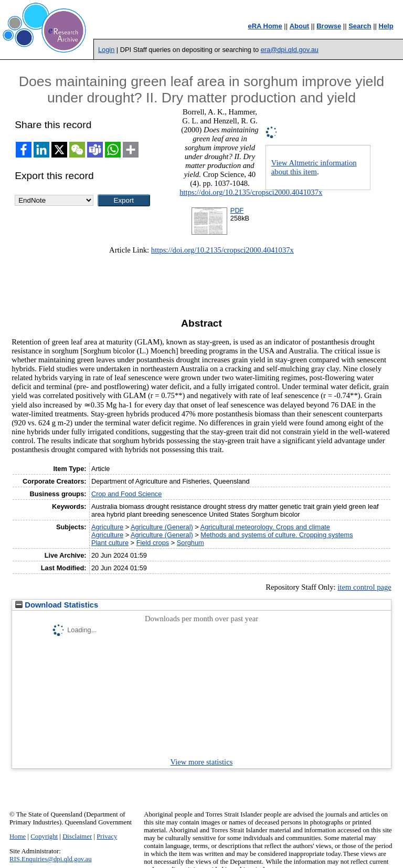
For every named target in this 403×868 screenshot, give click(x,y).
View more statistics (202, 762)
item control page (364, 587)
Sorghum (190, 543)
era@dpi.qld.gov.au (290, 50)
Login (106, 50)
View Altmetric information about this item (314, 167)
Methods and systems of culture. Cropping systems (277, 535)
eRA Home (265, 26)
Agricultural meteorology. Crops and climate (265, 527)
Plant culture (110, 543)
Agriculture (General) (162, 527)
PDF (237, 210)
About (300, 26)
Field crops (153, 543)
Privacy (107, 836)
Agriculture (107, 527)
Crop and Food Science (126, 494)
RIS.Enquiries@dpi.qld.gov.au (51, 859)
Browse (329, 26)
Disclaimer (77, 836)
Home (18, 836)
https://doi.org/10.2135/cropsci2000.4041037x (251, 192)
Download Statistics (57, 605)
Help (386, 26)
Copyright (44, 836)
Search (360, 26)
